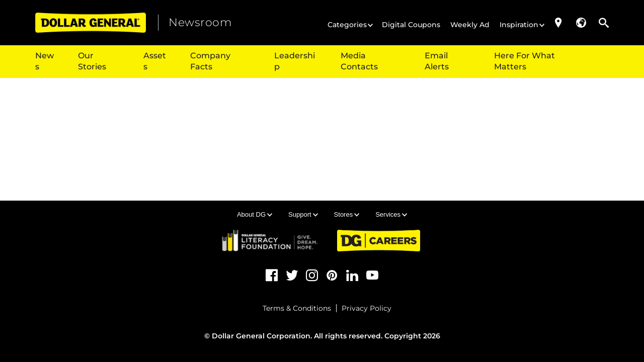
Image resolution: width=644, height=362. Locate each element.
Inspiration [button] (519, 25)
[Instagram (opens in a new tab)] (312, 276)
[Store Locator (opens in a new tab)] (558, 23)
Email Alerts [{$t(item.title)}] (437, 61)
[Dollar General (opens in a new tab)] (91, 23)
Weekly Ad (470, 25)
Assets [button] (155, 61)
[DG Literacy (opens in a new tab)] (270, 240)
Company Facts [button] (210, 61)
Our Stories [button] (92, 61)
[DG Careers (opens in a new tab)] (379, 241)
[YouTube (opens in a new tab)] (372, 276)
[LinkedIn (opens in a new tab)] (352, 276)
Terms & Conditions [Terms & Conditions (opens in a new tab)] (297, 308)
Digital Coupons (411, 25)
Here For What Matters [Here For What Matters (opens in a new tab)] (525, 61)
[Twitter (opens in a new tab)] (292, 276)
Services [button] (388, 214)
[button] (581, 23)
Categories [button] (347, 25)
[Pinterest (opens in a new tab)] (332, 276)
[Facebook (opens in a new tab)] (272, 276)
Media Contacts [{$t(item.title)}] (359, 61)
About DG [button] (251, 214)
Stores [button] (344, 214)
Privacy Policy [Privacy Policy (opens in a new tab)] (367, 308)
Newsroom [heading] (200, 22)
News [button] (45, 61)
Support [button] (300, 214)
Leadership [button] (295, 61)
